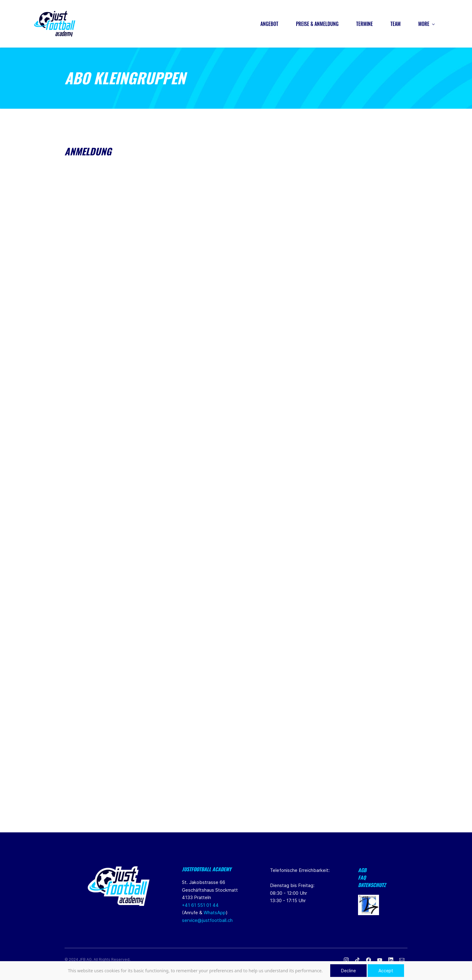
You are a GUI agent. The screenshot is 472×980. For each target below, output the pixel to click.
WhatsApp (215, 913)
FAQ (362, 878)
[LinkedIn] (391, 961)
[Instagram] (346, 961)
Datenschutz (372, 885)
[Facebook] (369, 961)
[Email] (402, 961)
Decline (348, 971)
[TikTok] (357, 961)
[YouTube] (380, 961)
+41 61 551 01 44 (200, 906)
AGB (362, 871)
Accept (386, 971)
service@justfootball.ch (207, 921)
